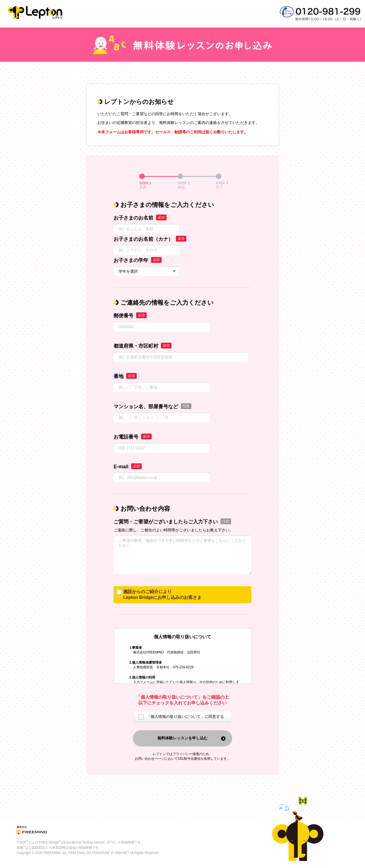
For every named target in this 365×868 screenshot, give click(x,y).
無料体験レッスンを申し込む (182, 738)
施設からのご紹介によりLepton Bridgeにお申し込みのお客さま (162, 594)
